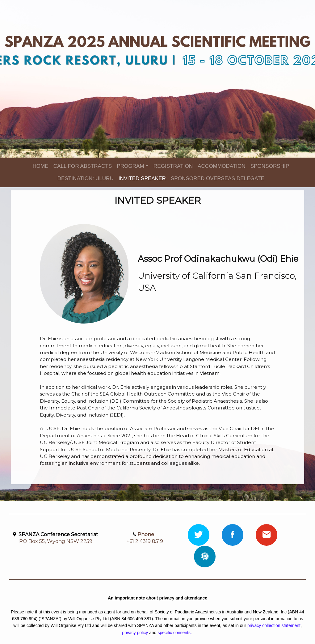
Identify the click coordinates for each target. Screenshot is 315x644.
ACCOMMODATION (222, 166)
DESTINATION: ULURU (86, 178)
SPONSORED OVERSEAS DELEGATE (218, 178)
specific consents (174, 633)
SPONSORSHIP (270, 166)
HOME (40, 166)
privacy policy (135, 633)
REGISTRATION (173, 166)
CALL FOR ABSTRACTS (83, 166)
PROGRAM (130, 166)
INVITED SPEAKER (142, 178)
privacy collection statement (274, 625)
